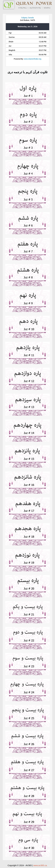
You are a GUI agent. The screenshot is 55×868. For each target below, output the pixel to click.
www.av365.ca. (40, 865)
